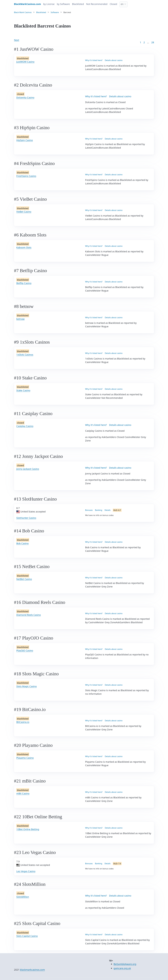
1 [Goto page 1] (140, 42)
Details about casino (114, 60)
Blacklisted (78, 4)
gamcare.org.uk (122, 968)
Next (17, 40)
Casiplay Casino (25, 426)
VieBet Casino (24, 212)
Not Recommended (97, 4)
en (122, 4)
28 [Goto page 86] (153, 42)
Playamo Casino (25, 758)
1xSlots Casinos (25, 355)
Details (108, 510)
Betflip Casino (24, 283)
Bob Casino (23, 543)
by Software (63, 4)
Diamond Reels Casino (29, 615)
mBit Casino (23, 794)
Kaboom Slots (24, 247)
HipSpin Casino (25, 140)
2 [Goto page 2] (144, 42)
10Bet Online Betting (28, 829)
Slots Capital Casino (27, 936)
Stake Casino (23, 390)
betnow (20, 319)
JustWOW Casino (25, 62)
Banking (99, 510)
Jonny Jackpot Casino (28, 469)
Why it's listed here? (94, 60)
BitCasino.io (23, 722)
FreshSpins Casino (26, 176)
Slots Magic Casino (27, 686)
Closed (113, 4)
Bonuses (89, 510)
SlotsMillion (23, 897)
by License (49, 4)
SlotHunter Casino (26, 518)
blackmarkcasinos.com (32, 970)
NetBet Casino (24, 579)
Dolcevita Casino (25, 98)
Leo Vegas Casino (26, 871)
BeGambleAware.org (125, 964)
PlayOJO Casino (25, 651)
